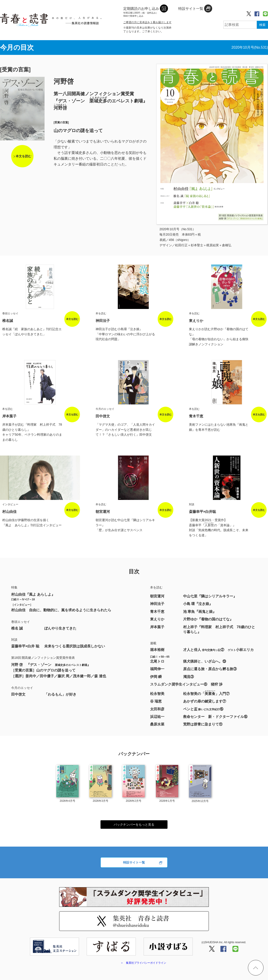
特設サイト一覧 (134, 862)
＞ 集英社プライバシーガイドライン (143, 963)
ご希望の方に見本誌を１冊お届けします (147, 22)
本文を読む (23, 156)
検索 (262, 25)
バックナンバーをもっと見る (134, 825)
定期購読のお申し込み (141, 12)
